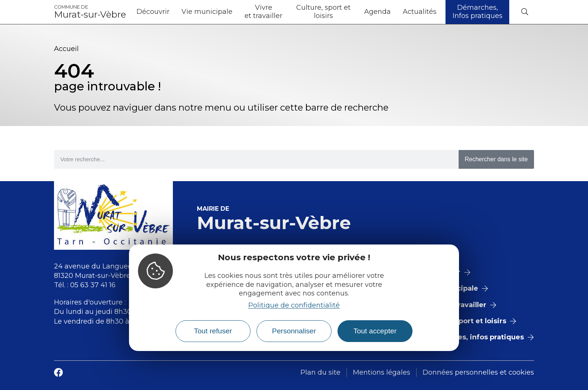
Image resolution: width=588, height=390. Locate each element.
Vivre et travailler (263, 12)
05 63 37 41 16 (93, 285)
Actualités (420, 12)
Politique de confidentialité (294, 305)
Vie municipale (207, 12)
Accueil (66, 49)
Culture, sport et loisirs (323, 12)
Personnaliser (294, 331)
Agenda (377, 12)
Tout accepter (375, 331)
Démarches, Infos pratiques (478, 12)
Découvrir (153, 12)
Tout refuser (213, 331)
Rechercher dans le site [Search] (496, 159)
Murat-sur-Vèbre (90, 12)
